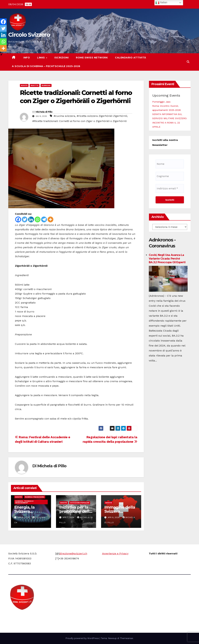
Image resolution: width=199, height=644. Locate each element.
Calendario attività (131, 58)
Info (26, 58)
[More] (50, 219)
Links (41, 58)
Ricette (35, 85)
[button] (188, 62)
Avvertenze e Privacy (115, 553)
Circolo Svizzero (29, 35)
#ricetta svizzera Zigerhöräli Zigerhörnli (102, 116)
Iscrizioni (61, 58)
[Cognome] (170, 176)
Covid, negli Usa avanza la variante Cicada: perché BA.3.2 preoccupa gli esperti (167, 259)
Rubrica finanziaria (35, 497)
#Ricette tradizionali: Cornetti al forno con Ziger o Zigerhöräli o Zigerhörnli (79, 121)
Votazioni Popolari (80, 503)
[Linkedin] (31, 219)
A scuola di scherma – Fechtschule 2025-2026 (46, 66)
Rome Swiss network (92, 58)
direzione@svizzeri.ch (73, 553)
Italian (161, 3)
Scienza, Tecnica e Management (24, 502)
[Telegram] (44, 219)
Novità (24, 85)
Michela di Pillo (44, 112)
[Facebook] (18, 219)
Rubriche (46, 85)
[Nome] (170, 164)
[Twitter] (25, 219)
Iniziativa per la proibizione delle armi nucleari (76, 511)
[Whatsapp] (38, 219)
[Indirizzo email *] (170, 189)
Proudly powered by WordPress (83, 638)
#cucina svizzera (64, 116)
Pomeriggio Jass (161, 102)
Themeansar (126, 638)
